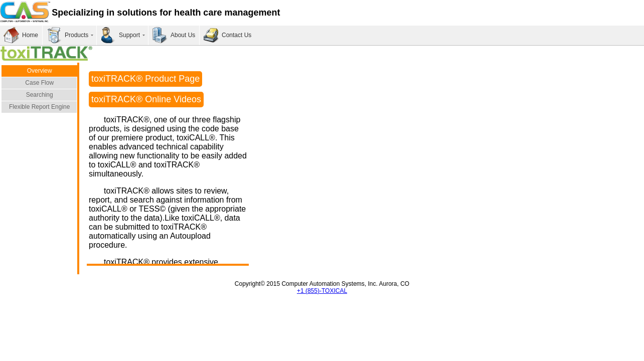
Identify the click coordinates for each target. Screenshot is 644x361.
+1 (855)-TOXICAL (322, 291)
